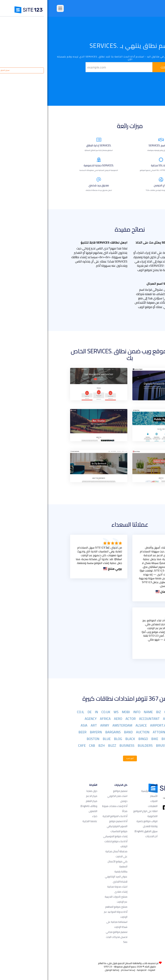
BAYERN (49, 732)
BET (126, 739)
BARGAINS (66, 732)
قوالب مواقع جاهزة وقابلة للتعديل (100, 824)
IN (49, 712)
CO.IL (33, 712)
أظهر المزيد (83, 758)
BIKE (107, 739)
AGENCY (43, 719)
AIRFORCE (136, 725)
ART (46, 725)
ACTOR (83, 719)
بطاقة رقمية (74, 871)
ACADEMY (123, 719)
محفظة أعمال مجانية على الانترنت (69, 854)
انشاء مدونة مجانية (70, 887)
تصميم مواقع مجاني (69, 932)
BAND (81, 732)
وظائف (42, 806)
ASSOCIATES (134, 732)
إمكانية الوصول (65, 970)
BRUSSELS (116, 745)
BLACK (83, 739)
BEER (35, 732)
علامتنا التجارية (43, 821)
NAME (101, 712)
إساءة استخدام (81, 970)
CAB (45, 745)
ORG (120, 712)
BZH (54, 745)
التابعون (46, 811)
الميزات (107, 801)
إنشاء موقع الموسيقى (68, 836)
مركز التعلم (44, 801)
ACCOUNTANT (102, 719)
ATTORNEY (114, 732)
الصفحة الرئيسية (102, 791)
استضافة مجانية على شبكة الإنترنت (69, 924)
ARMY (57, 725)
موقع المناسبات (72, 831)
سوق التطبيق (99, 831)
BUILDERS (98, 745)
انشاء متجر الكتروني (70, 796)
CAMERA (137, 752)
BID (117, 739)
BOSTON (46, 739)
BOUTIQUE (135, 745)
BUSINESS (80, 745)
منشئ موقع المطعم (69, 907)
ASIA (37, 725)
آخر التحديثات (104, 836)
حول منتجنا (44, 791)
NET (130, 712)
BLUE (59, 739)
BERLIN (138, 739)
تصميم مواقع (73, 791)
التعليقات (105, 806)
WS (69, 712)
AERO (71, 719)
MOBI (78, 712)
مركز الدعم (44, 796)
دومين (76, 801)
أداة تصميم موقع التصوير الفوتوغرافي (70, 824)
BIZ (111, 712)
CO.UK (58, 712)
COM (140, 712)
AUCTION (95, 732)
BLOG (71, 739)
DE (42, 712)
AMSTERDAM (75, 725)
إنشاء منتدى (74, 892)
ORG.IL (138, 719)
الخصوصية (94, 970)
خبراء (47, 816)
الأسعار (106, 796)
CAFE (35, 745)
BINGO (96, 739)
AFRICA (58, 719)
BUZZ (65, 745)
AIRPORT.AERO (114, 725)
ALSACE (94, 725)
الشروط (104, 970)
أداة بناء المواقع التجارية (68, 816)
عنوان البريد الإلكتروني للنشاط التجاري (69, 879)
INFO (89, 712)
